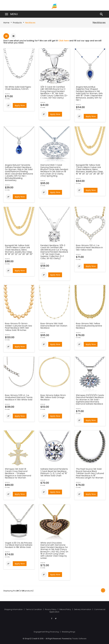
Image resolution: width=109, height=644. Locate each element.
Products (17, 23)
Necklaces (30, 23)
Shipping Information (14, 609)
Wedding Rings (68, 632)
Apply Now (20, 105)
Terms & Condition (34, 609)
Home (6, 23)
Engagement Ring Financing (46, 632)
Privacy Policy (51, 609)
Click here (64, 41)
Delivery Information (83, 609)
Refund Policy (65, 609)
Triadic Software (79, 639)
